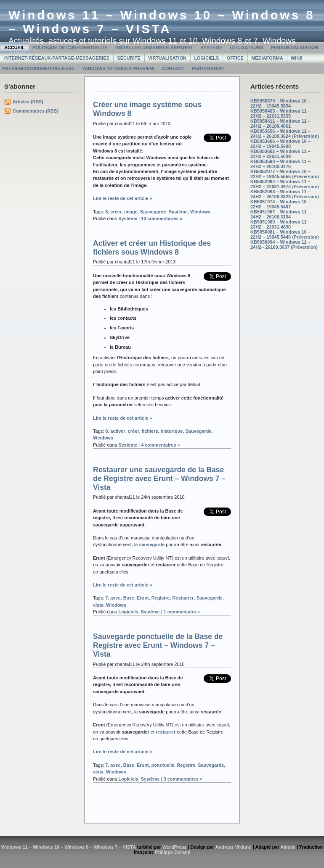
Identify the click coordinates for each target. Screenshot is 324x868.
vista (98, 605)
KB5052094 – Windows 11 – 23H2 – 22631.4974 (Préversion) (285, 184)
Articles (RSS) (28, 102)
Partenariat (208, 68)
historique (172, 431)
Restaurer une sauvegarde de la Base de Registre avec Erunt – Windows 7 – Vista (159, 479)
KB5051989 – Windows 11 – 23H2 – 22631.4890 (280, 224)
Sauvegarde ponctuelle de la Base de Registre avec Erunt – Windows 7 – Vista (158, 645)
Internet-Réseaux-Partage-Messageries (57, 58)
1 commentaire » (182, 612)
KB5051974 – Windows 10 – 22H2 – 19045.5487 (280, 204)
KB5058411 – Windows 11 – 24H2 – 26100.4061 (280, 124)
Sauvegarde (153, 212)
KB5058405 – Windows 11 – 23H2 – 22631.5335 (280, 113)
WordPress (175, 847)
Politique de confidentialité (70, 47)
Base (129, 598)
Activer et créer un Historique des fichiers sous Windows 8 (152, 248)
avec (115, 598)
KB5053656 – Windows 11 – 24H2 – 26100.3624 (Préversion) (285, 134)
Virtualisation (167, 58)
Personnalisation (295, 47)
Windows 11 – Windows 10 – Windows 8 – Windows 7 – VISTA (162, 22)
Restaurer (183, 598)
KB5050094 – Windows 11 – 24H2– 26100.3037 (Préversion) (284, 245)
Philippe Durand (173, 852)
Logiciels (206, 58)
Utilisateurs (247, 47)
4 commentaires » (160, 445)
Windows (200, 212)
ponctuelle (163, 765)
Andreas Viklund (234, 847)
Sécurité (129, 58)
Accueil (15, 47)
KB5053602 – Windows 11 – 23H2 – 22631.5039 (280, 154)
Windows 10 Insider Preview (118, 68)
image (131, 212)
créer (116, 212)
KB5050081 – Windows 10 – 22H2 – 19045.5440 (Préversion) (285, 234)
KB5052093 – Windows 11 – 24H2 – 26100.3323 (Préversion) (285, 194)
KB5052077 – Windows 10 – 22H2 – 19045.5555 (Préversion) (285, 174)
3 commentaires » (183, 779)
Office (235, 58)
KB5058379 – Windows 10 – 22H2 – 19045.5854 (280, 103)
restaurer (166, 732)
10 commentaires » (162, 218)
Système (211, 47)
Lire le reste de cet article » (122, 198)
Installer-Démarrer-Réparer (154, 47)
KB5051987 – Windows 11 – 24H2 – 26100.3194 (280, 214)
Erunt (143, 598)
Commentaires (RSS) (36, 111)
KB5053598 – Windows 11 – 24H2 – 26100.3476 (280, 164)
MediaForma (267, 58)
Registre (161, 598)
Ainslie (288, 847)
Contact (173, 68)
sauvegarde (152, 544)
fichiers (150, 431)
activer (118, 431)
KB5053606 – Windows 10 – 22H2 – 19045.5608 (280, 144)
